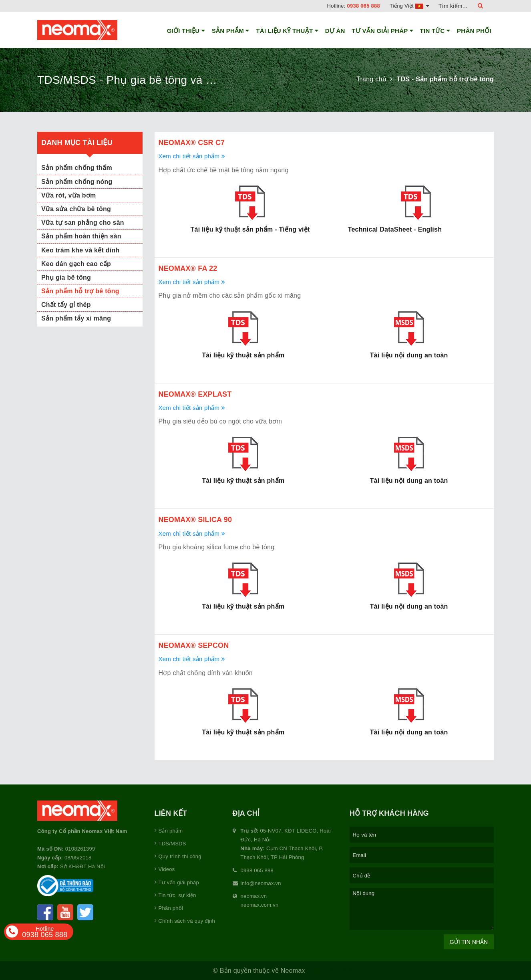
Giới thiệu (186, 31)
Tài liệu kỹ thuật (287, 31)
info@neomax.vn (261, 883)
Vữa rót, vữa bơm (68, 195)
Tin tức (435, 31)
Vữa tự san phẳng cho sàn (83, 223)
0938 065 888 (364, 6)
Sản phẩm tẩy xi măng (76, 318)
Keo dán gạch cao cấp (76, 264)
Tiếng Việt (409, 6)
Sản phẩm (231, 31)
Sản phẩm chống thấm (77, 168)
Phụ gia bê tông (66, 277)
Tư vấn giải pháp (382, 31)
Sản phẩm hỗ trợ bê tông (80, 291)
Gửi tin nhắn (469, 942)
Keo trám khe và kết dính (80, 250)
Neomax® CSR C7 (192, 143)
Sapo (356, 971)
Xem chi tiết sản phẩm (192, 156)
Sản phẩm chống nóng (77, 182)
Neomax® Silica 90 (195, 520)
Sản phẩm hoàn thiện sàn (81, 236)
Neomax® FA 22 (188, 268)
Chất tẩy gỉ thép (66, 305)
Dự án (335, 31)
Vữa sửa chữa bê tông (76, 209)
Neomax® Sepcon (194, 645)
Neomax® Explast (195, 394)
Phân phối (474, 31)
